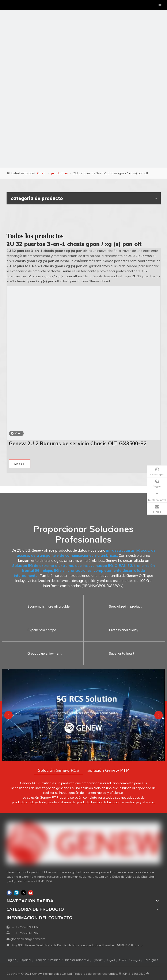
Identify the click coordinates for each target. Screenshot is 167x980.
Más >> (20, 464)
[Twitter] (24, 893)
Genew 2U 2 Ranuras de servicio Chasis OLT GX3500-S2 (78, 443)
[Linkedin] (16, 893)
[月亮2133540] (83, 84)
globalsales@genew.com (28, 939)
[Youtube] (31, 893)
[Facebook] (9, 893)
